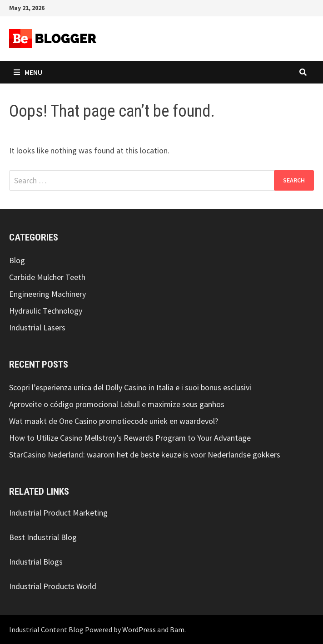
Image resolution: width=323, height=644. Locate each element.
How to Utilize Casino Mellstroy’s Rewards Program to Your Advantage (130, 438)
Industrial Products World (53, 586)
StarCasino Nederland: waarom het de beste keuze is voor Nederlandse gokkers (145, 455)
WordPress (139, 629)
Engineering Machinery (47, 294)
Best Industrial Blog (43, 537)
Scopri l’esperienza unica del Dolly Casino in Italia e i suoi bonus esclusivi (130, 387)
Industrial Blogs (36, 562)
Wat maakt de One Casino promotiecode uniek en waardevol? (114, 421)
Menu (28, 72)
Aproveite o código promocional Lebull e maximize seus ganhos (117, 404)
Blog (17, 260)
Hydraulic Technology (46, 311)
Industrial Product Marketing (58, 513)
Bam (177, 629)
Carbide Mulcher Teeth (47, 277)
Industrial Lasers (37, 327)
